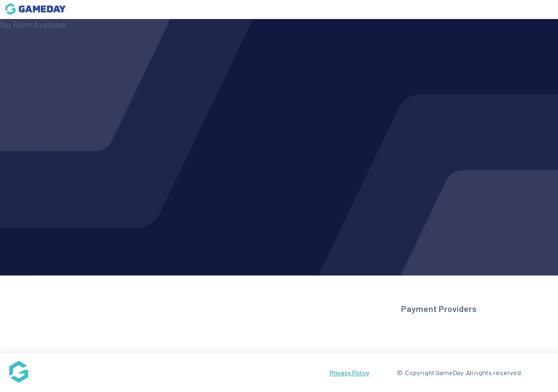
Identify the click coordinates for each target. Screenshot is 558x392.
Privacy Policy (350, 372)
